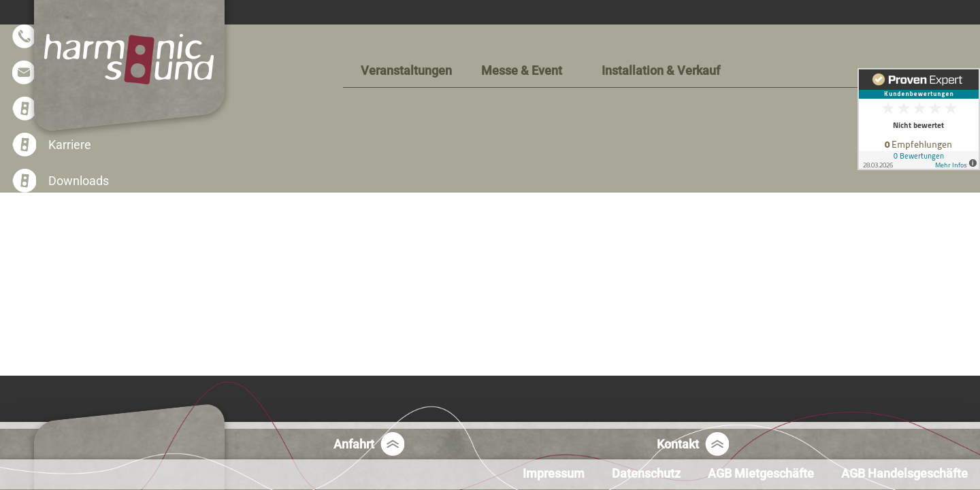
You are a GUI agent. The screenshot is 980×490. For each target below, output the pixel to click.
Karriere (70, 145)
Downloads (79, 181)
